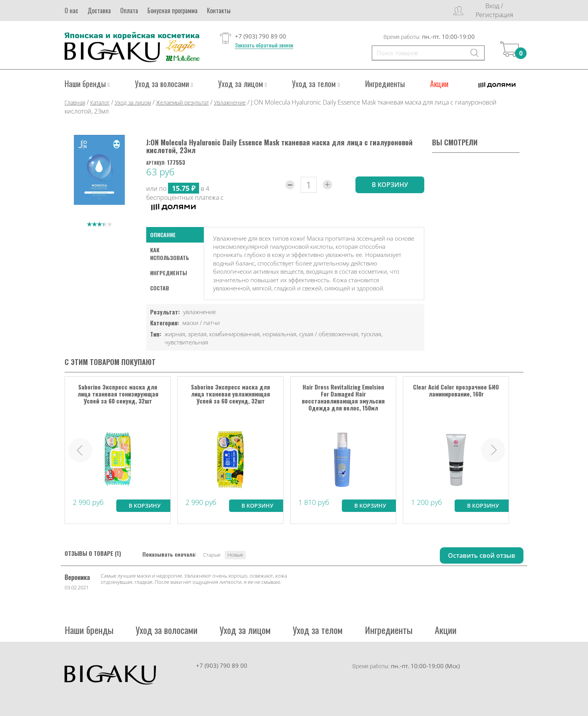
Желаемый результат (182, 102)
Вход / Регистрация (494, 10)
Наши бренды (87, 84)
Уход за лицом (242, 84)
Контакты (219, 10)
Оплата (129, 10)
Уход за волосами (164, 84)
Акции (439, 84)
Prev (80, 450)
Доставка (99, 10)
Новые (235, 555)
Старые (212, 555)
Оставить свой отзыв (482, 555)
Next (493, 450)
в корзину (390, 185)
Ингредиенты (385, 84)
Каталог (100, 102)
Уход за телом (316, 84)
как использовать (170, 254)
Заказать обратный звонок (264, 45)
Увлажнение (230, 102)
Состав (160, 288)
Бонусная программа (172, 10)
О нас (71, 10)
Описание (163, 235)
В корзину (145, 506)
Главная (75, 102)
